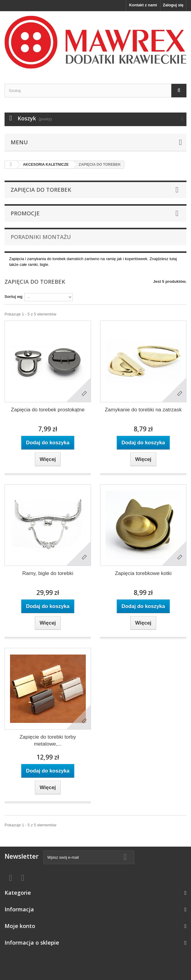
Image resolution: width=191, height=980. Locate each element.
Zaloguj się (173, 5)
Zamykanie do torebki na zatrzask (143, 410)
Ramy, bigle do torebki (48, 573)
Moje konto (20, 926)
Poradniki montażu (41, 237)
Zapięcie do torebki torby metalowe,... (48, 740)
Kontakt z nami (143, 5)
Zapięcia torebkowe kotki (143, 573)
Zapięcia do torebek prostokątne (48, 410)
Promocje (25, 213)
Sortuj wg (13, 297)
